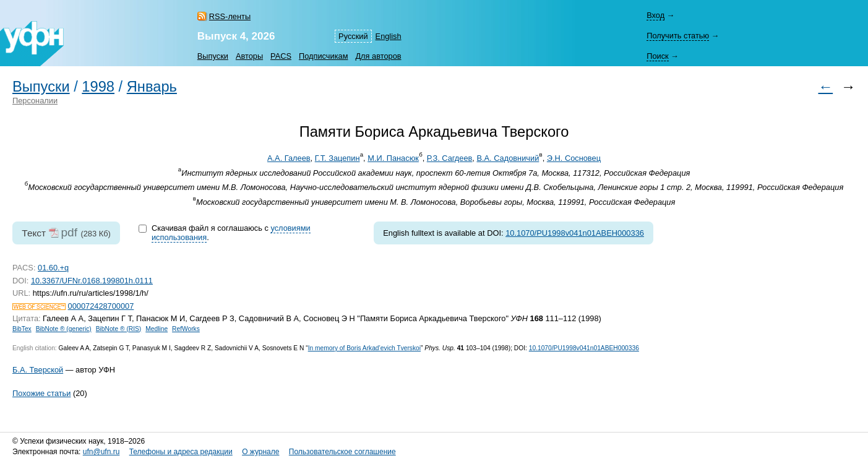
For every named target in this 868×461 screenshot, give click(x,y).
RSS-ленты (230, 16)
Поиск (657, 56)
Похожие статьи (41, 393)
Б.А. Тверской (38, 370)
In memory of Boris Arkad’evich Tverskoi (364, 348)
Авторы (249, 56)
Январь (152, 87)
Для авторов (378, 56)
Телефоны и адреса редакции (181, 452)
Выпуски (213, 56)
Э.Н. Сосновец (574, 158)
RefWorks (186, 329)
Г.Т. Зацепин (337, 158)
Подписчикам (323, 56)
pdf (69, 232)
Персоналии (35, 101)
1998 (98, 87)
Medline (157, 329)
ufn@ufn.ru (101, 452)
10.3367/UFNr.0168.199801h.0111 (92, 281)
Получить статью (678, 36)
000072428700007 (101, 306)
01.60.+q (53, 268)
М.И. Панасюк (393, 158)
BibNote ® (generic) (64, 329)
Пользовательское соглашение (342, 452)
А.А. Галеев (289, 158)
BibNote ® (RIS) (119, 329)
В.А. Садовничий (508, 158)
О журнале (260, 452)
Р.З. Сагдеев (450, 158)
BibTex (22, 329)
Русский (353, 36)
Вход (655, 15)
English (389, 36)
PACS (281, 56)
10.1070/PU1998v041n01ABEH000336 (575, 233)
